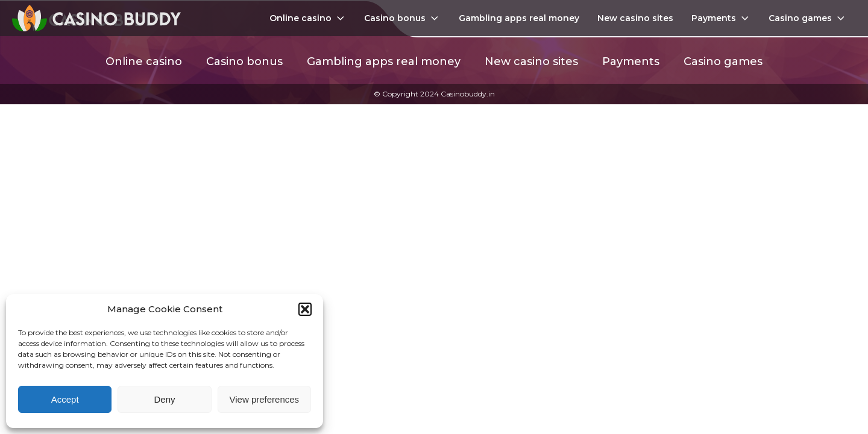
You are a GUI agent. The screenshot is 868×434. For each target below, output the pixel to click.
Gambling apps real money (519, 18)
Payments (721, 18)
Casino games (808, 18)
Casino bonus (402, 18)
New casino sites (635, 18)
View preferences (265, 399)
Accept (65, 399)
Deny (164, 399)
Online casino (308, 18)
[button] (305, 309)
